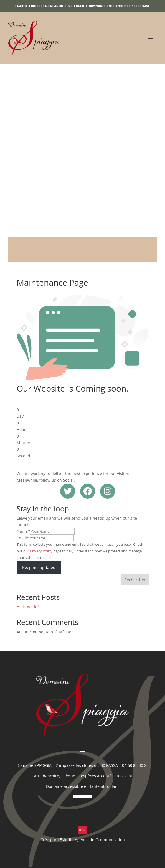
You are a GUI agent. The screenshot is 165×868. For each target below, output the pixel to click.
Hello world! (28, 607)
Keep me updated (39, 568)
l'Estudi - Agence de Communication (91, 840)
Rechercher (135, 580)
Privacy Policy (41, 551)
